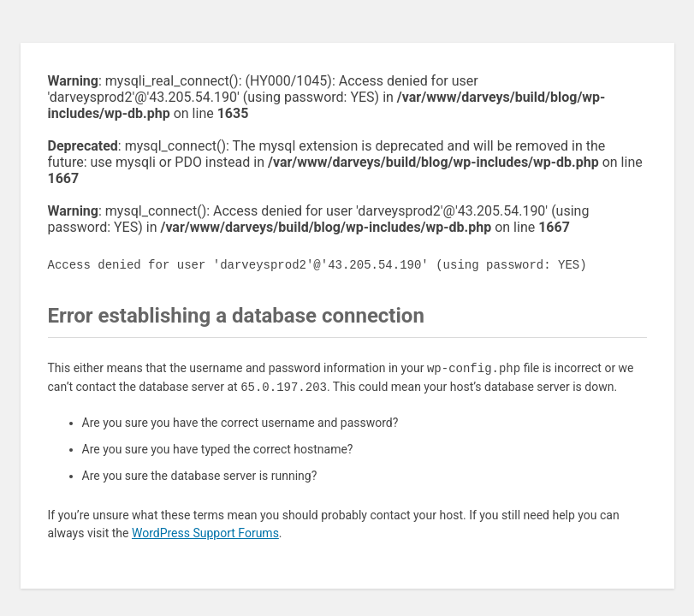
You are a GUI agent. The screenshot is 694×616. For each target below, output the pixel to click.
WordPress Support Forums (205, 533)
